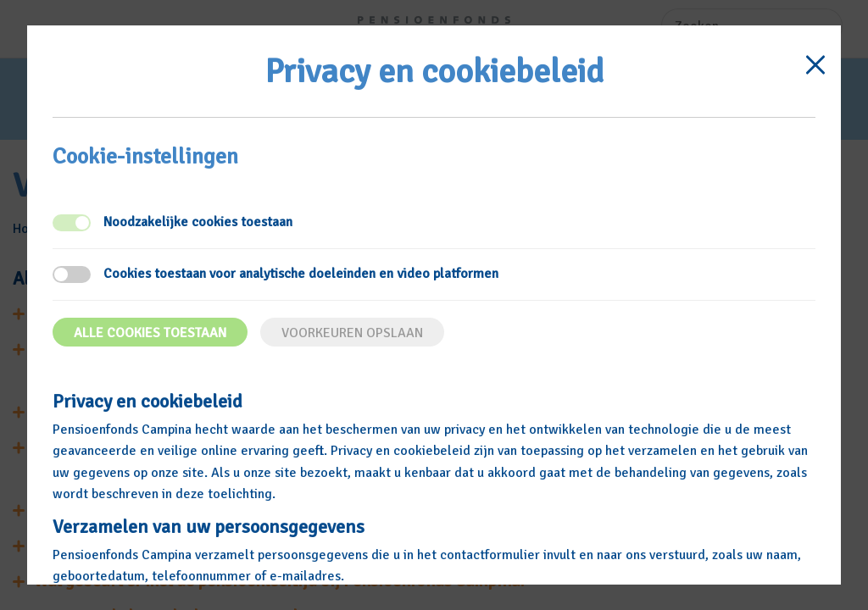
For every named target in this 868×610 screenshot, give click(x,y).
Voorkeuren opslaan (352, 333)
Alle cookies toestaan (150, 333)
